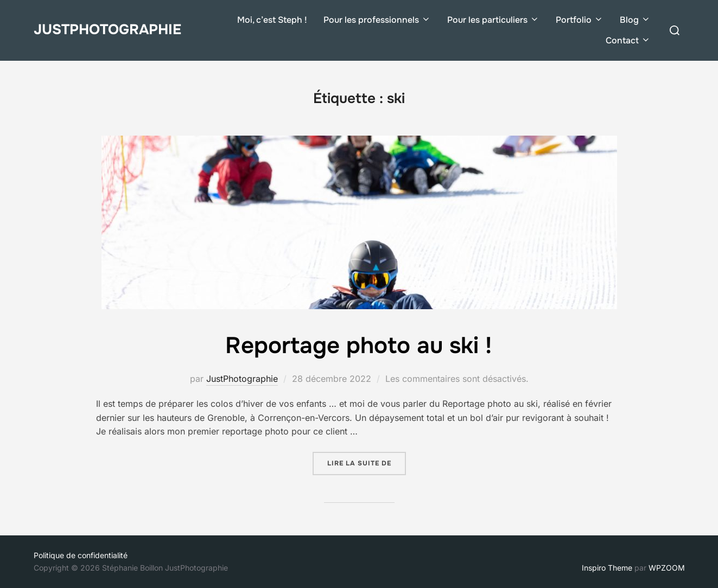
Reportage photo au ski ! (358, 346)
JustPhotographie (107, 30)
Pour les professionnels (377, 20)
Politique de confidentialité (81, 555)
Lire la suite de (367, 463)
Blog (635, 20)
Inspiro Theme (607, 568)
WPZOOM (667, 568)
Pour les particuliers (493, 20)
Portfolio (580, 20)
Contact (628, 40)
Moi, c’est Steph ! (272, 20)
